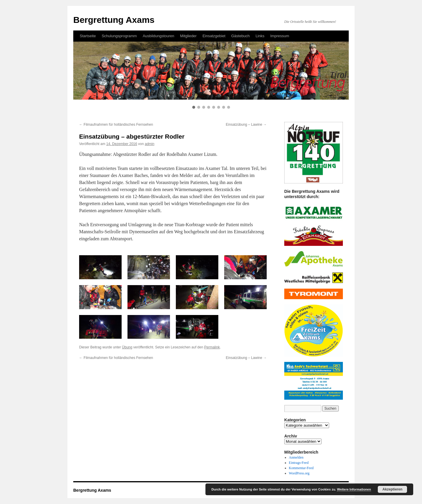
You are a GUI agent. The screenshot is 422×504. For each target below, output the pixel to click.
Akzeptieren (392, 489)
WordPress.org (299, 473)
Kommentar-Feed (301, 468)
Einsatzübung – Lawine (246, 125)
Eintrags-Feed (299, 463)
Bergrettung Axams (92, 490)
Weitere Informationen (354, 489)
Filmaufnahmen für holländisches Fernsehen (116, 125)
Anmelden (296, 457)
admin (150, 144)
